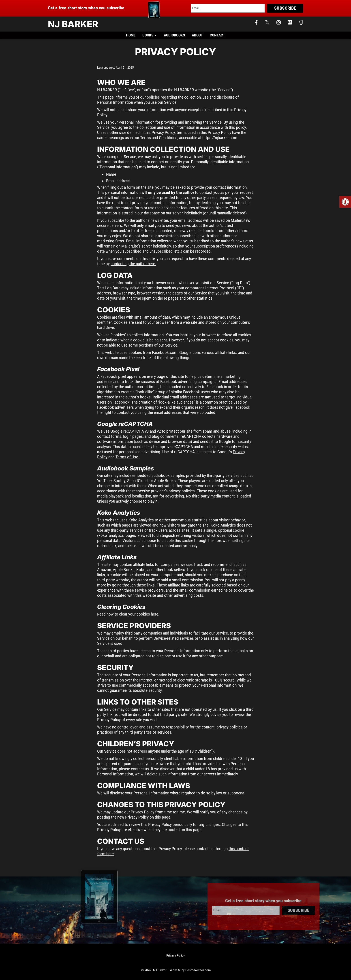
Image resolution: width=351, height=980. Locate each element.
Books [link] (150, 35)
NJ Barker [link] (73, 24)
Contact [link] (217, 35)
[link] (345, 202)
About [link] (197, 35)
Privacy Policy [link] (176, 956)
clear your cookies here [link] (139, 614)
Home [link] (131, 35)
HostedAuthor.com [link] (198, 970)
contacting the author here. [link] (133, 264)
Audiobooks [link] (174, 35)
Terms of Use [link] (127, 457)
